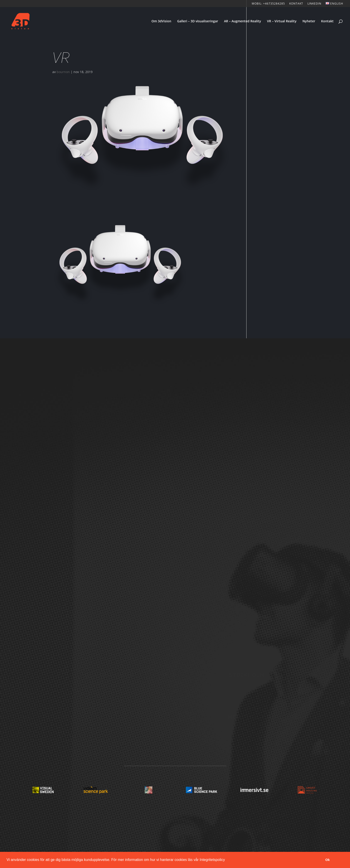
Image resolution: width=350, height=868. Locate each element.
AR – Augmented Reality (243, 21)
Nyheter (309, 21)
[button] (227, 860)
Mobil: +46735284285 (268, 4)
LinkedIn (314, 4)
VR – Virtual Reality (282, 21)
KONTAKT (296, 4)
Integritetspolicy (212, 860)
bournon (63, 72)
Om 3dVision (161, 21)
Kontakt (327, 21)
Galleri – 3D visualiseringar (198, 21)
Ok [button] (328, 860)
